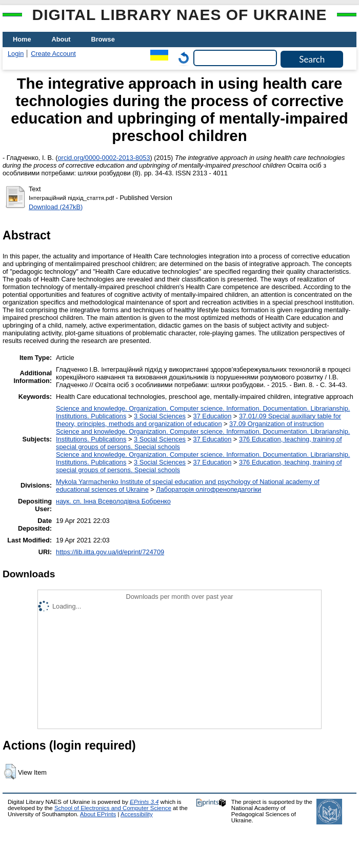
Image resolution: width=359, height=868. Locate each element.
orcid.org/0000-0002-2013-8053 (104, 158)
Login (16, 54)
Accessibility (137, 814)
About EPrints (98, 814)
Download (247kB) (56, 207)
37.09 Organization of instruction (276, 424)
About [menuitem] (61, 39)
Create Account (53, 54)
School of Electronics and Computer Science (113, 808)
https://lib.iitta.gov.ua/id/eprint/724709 (110, 552)
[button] (10, 772)
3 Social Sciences (160, 416)
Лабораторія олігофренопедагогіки (208, 489)
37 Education (213, 416)
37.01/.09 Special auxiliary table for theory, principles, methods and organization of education (198, 420)
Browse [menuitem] (103, 39)
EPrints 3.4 (144, 802)
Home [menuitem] (22, 39)
